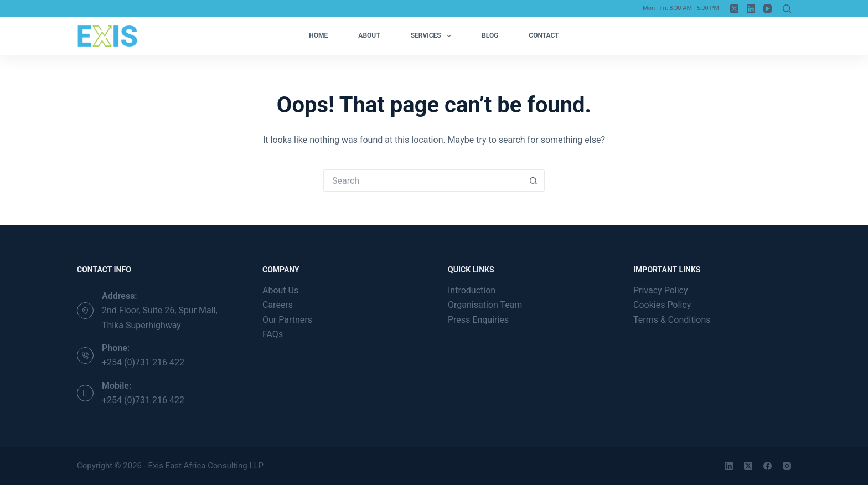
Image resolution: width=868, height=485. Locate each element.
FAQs (273, 334)
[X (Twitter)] (734, 9)
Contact (544, 35)
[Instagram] (787, 466)
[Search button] (534, 180)
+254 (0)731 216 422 (143, 362)
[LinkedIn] (751, 9)
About (369, 35)
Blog (490, 35)
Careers (278, 305)
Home (318, 35)
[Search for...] (423, 180)
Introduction (472, 290)
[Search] (787, 9)
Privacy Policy (661, 290)
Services (433, 36)
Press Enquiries (478, 320)
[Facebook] (768, 466)
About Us (280, 290)
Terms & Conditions (672, 320)
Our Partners (287, 320)
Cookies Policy (662, 305)
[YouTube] (768, 9)
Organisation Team (485, 305)
